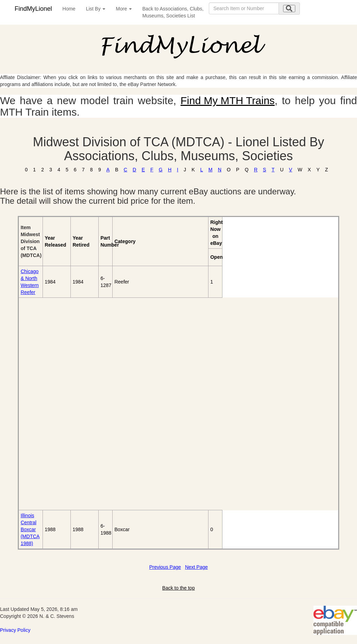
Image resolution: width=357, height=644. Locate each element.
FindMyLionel (33, 9)
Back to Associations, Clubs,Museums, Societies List (173, 12)
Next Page (196, 567)
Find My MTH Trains (228, 100)
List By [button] (96, 9)
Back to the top (178, 588)
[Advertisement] (59, 404)
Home (69, 9)
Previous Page (165, 567)
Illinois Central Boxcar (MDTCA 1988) (30, 529)
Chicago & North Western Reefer (30, 282)
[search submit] (289, 9)
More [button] (124, 9)
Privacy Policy (15, 630)
